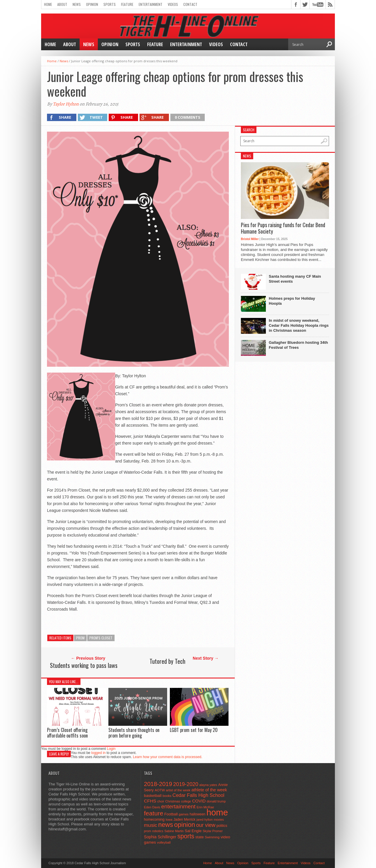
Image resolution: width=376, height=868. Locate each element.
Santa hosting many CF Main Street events (295, 279)
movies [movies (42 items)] (219, 820)
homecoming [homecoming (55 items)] (154, 820)
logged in (99, 753)
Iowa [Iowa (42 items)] (169, 820)
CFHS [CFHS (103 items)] (150, 801)
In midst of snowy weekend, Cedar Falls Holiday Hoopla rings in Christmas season (299, 325)
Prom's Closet (101, 638)
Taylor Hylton (66, 104)
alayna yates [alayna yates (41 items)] (208, 785)
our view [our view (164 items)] (206, 825)
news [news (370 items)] (166, 825)
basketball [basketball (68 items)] (153, 796)
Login (111, 749)
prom (80, 638)
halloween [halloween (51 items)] (198, 814)
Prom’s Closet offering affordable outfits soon (67, 733)
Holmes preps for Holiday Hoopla (292, 301)
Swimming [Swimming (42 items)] (212, 837)
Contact (190, 4)
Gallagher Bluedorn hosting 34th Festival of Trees (298, 345)
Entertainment (151, 4)
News (77, 4)
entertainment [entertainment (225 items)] (178, 806)
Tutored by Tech (167, 661)
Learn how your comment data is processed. (167, 757)
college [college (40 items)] (186, 801)
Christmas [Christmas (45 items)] (173, 801)
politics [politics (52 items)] (222, 826)
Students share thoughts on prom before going (134, 733)
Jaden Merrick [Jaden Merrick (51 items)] (184, 820)
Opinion (92, 4)
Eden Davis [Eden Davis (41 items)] (152, 807)
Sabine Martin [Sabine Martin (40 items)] (174, 831)
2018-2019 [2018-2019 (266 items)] (158, 784)
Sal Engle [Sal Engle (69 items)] (193, 831)
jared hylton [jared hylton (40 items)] (205, 820)
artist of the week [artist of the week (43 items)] (178, 790)
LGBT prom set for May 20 (194, 730)
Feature (127, 4)
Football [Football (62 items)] (171, 814)
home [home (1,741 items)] (217, 812)
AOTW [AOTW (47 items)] (160, 790)
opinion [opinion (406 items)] (185, 825)
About (62, 4)
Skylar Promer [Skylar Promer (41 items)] (213, 831)
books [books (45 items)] (167, 796)
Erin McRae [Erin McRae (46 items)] (205, 807)
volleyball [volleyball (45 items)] (164, 842)
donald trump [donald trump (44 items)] (216, 801)
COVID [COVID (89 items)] (199, 801)
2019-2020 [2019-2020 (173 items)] (186, 784)
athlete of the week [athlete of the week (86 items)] (209, 790)
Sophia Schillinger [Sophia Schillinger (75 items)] (160, 837)
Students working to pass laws (84, 665)
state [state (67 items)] (200, 837)
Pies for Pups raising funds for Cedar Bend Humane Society (283, 228)
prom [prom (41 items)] (148, 831)
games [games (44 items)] (184, 814)
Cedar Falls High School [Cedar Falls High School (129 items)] (198, 795)
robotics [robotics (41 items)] (158, 831)
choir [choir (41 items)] (161, 801)
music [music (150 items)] (151, 825)
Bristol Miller (250, 239)
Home (48, 4)
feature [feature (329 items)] (154, 813)
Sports (110, 4)
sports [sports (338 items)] (186, 836)
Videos (173, 4)
